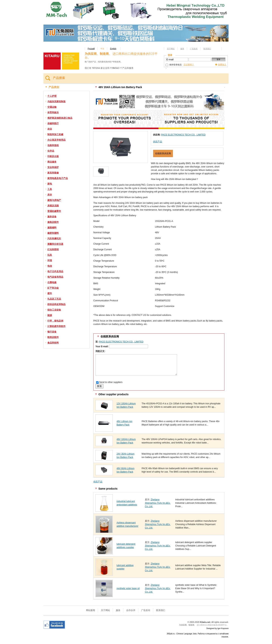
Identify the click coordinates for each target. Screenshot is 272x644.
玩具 (50, 255)
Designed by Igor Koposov (218, 628)
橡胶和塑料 (53, 233)
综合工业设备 (54, 310)
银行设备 (52, 332)
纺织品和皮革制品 (56, 304)
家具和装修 (53, 173)
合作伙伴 (131, 610)
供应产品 (158, 142)
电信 (50, 266)
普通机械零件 (54, 211)
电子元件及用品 (55, 271)
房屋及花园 (53, 206)
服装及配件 (53, 222)
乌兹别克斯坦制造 (56, 102)
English (113, 49)
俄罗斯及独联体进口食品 (60, 118)
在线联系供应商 (163, 153)
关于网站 (171, 49)
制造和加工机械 (55, 134)
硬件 (50, 293)
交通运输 (52, 107)
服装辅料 (52, 228)
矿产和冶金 (53, 288)
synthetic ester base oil (128, 588)
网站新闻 (90, 610)
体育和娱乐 (53, 112)
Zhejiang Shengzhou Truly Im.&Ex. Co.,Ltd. (158, 503)
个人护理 (52, 96)
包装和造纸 (53, 145)
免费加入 (222, 64)
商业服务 (52, 162)
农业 (50, 129)
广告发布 (194, 49)
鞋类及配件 (53, 337)
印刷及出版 (53, 156)
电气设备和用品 (55, 277)
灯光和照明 (53, 250)
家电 (50, 184)
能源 (50, 315)
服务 (182, 49)
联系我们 (207, 49)
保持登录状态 (174, 65)
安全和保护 (53, 167)
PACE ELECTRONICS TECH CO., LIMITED (183, 135)
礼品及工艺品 (54, 299)
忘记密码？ (189, 64)
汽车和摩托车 (54, 239)
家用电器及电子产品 (58, 178)
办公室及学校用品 (56, 140)
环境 (50, 260)
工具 (50, 189)
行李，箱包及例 (55, 321)
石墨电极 (52, 282)
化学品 (51, 151)
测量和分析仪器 (55, 244)
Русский (91, 49)
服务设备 (52, 217)
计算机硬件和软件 (56, 326)
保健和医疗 (53, 123)
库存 (50, 195)
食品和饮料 (53, 343)
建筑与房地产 (54, 200)
